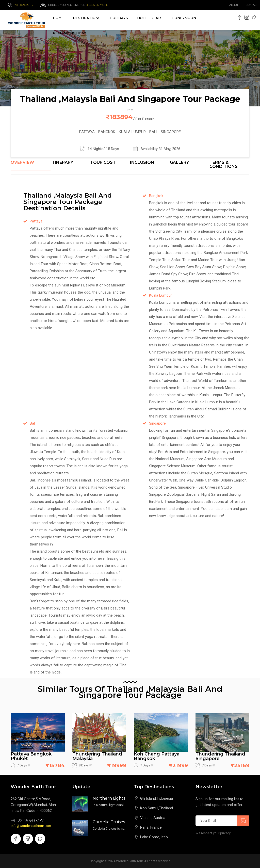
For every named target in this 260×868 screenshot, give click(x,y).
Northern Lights (109, 798)
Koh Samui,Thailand (157, 808)
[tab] (31, 165)
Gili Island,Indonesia (157, 798)
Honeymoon (184, 18)
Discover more (97, 5)
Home (58, 18)
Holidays (119, 18)
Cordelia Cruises (109, 822)
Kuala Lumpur (160, 295)
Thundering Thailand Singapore (220, 756)
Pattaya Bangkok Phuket (31, 756)
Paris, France (151, 827)
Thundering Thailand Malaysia (97, 756)
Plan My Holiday (69, 33)
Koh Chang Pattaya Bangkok (157, 756)
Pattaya (36, 221)
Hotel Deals (150, 18)
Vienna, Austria (153, 818)
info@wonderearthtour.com (31, 826)
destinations (87, 18)
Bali (33, 423)
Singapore (157, 423)
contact (253, 5)
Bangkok (156, 196)
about (234, 5)
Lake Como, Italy (154, 837)
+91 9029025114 (23, 5)
